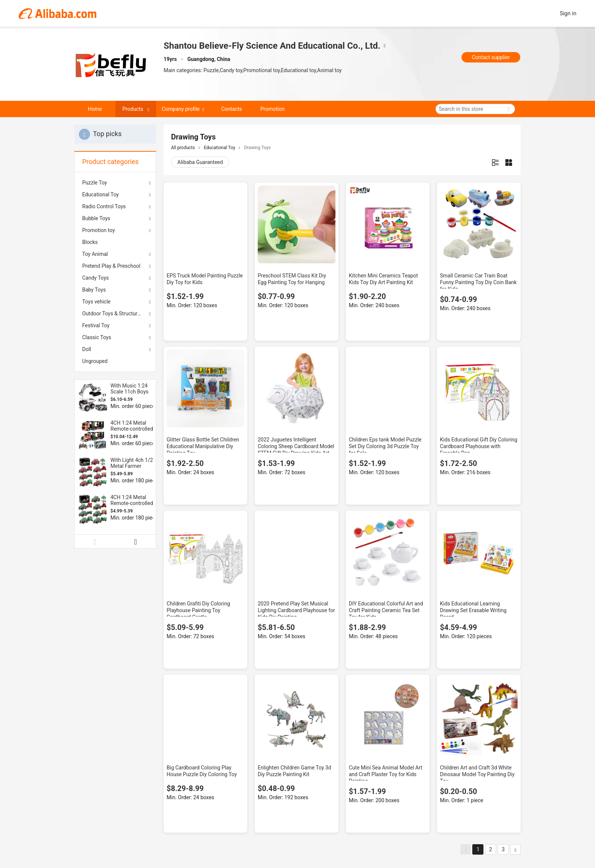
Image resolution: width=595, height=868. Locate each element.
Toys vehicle (96, 302)
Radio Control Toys (104, 206)
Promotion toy (99, 230)
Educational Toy (101, 195)
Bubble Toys (96, 218)
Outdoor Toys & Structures (112, 314)
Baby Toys (94, 290)
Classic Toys (97, 337)
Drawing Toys (257, 148)
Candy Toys (96, 278)
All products (183, 148)
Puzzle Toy (95, 183)
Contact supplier (491, 57)
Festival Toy (96, 325)
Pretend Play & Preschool (111, 266)
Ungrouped (95, 361)
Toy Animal (95, 254)
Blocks (90, 242)
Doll (87, 349)
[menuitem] (115, 242)
